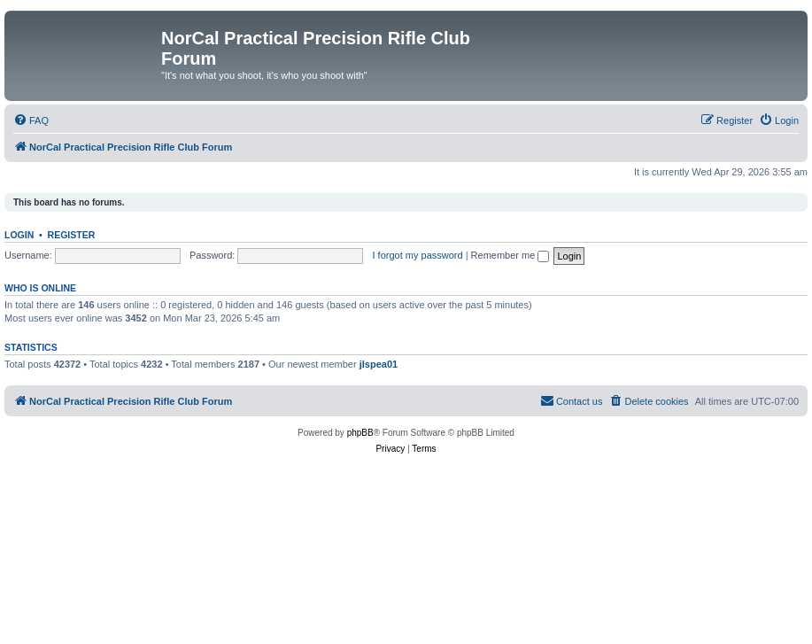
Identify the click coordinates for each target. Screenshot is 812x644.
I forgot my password (418, 255)
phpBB (360, 433)
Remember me (510, 255)
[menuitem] (31, 120)
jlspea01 (379, 364)
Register (72, 235)
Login (19, 235)
